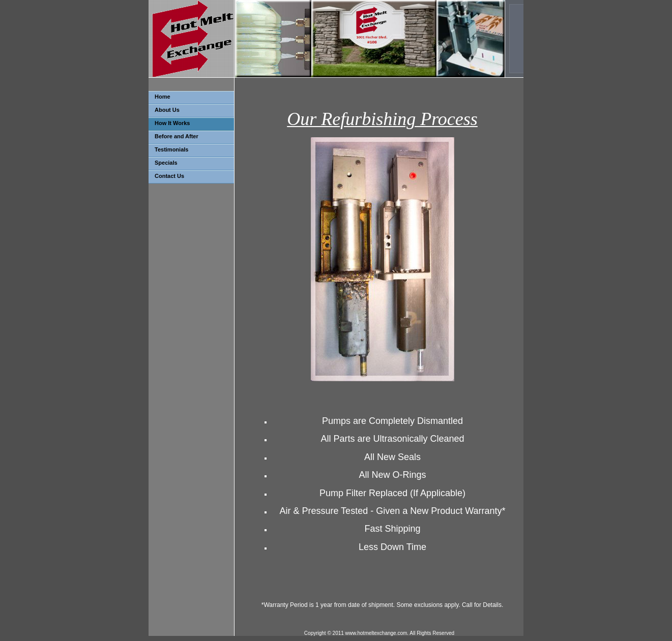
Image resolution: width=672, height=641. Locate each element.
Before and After (177, 136)
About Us (167, 110)
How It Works (172, 123)
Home (163, 97)
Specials (166, 163)
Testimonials (171, 149)
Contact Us (169, 176)
